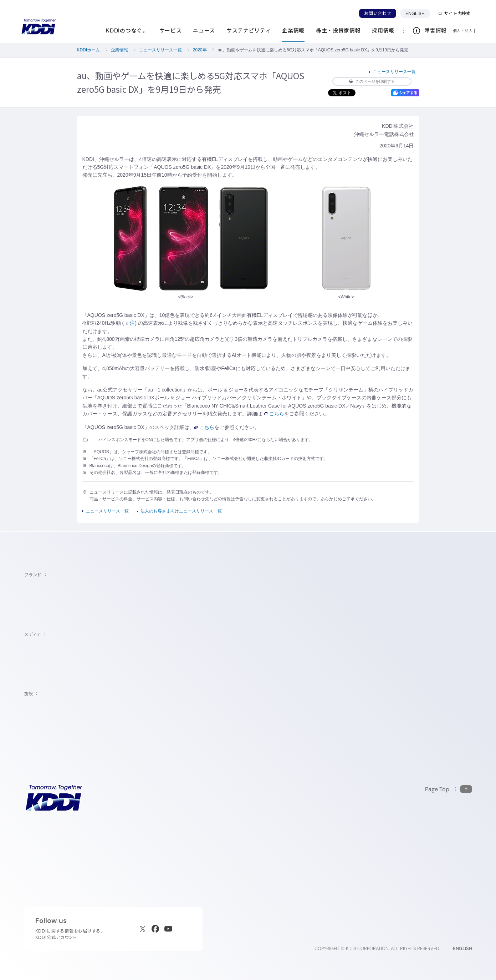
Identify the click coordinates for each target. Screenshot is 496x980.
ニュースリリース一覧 (160, 50)
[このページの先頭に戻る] (449, 789)
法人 (469, 31)
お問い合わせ (378, 13)
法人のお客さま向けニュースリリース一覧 (181, 511)
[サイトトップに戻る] (39, 27)
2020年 (200, 50)
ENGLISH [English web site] (462, 948)
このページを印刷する (372, 81)
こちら (274, 414)
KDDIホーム (89, 50)
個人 (457, 31)
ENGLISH (415, 13)
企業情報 (119, 50)
